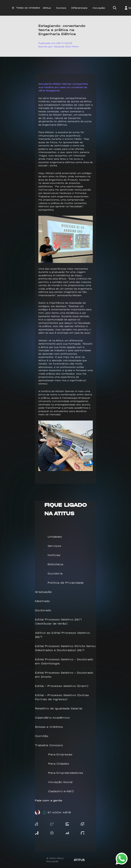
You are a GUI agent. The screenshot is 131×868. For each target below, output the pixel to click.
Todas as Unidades (26, 8)
